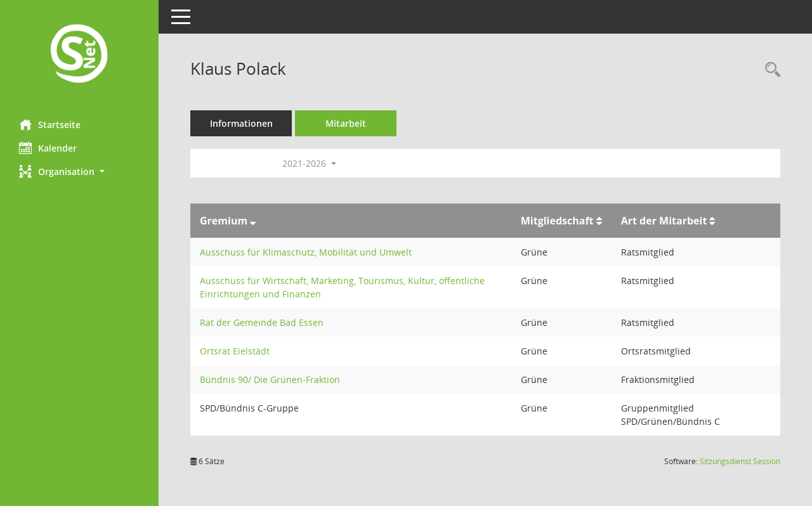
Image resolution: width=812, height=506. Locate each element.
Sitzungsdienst (740, 461)
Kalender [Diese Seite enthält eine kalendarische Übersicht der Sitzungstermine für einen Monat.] (48, 148)
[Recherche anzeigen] (769, 70)
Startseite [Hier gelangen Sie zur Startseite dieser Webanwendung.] (50, 124)
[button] (79, 172)
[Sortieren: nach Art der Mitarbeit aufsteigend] (712, 221)
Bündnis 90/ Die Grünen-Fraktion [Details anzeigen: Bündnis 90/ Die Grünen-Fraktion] (270, 379)
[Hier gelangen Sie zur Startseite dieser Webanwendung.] (79, 55)
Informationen (241, 123)
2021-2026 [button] (309, 163)
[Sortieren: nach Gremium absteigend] (253, 221)
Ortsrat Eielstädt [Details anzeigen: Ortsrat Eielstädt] (235, 351)
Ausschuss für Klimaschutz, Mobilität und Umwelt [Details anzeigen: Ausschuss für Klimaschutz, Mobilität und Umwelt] (306, 252)
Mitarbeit (346, 123)
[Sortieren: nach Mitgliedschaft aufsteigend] (599, 221)
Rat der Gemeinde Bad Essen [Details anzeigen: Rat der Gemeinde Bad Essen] (262, 322)
